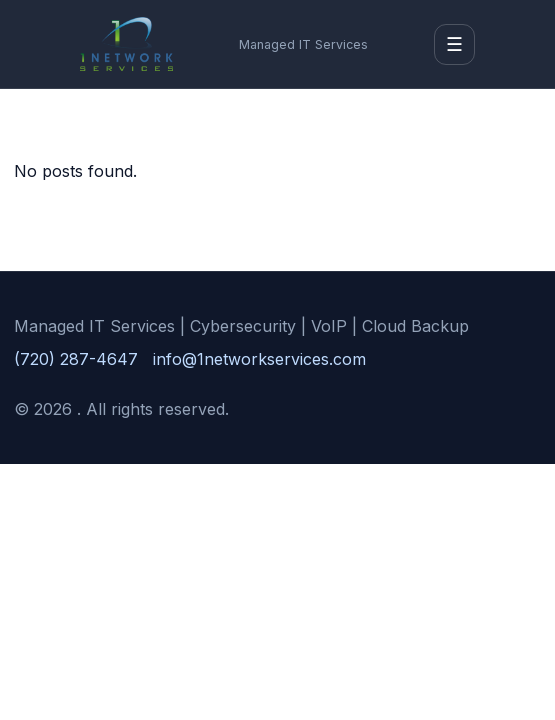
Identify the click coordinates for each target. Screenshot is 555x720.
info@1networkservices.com (259, 359)
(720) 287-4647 (76, 359)
